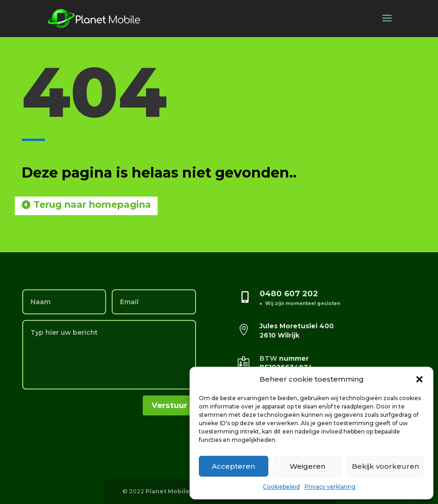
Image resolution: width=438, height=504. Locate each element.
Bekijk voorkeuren (385, 466)
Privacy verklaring (330, 487)
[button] (419, 379)
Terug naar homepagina (92, 204)
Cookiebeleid (281, 487)
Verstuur (169, 405)
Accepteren (233, 466)
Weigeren (308, 466)
